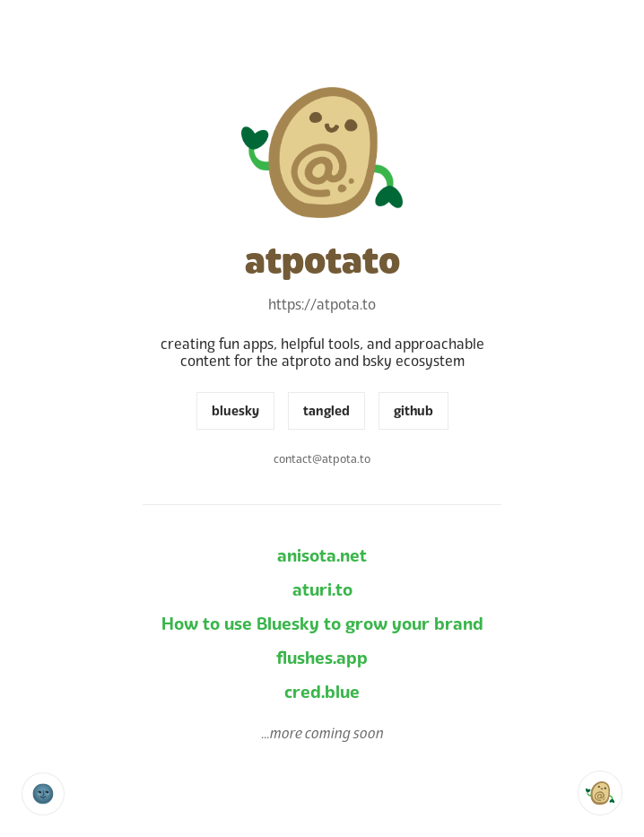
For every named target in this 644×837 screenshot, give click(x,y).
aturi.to (322, 590)
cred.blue (322, 692)
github (413, 411)
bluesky (235, 411)
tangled (326, 411)
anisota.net (322, 556)
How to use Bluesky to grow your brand (322, 624)
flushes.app (322, 658)
